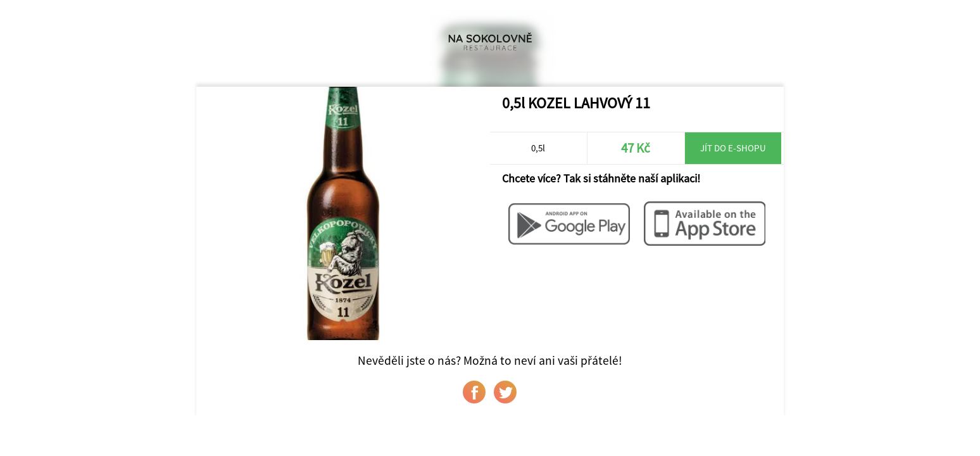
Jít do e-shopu (733, 148)
